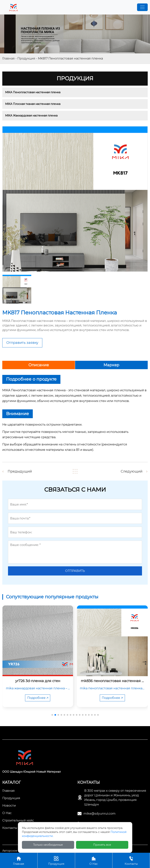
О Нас (94, 860)
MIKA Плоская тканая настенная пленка (33, 104)
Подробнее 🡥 (38, 698)
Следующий (132, 471)
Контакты (131, 860)
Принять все (102, 845)
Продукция (26, 58)
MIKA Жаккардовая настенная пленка (31, 116)
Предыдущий (20, 471)
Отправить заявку (22, 343)
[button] (52, 715)
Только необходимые (48, 845)
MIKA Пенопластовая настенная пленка (33, 92)
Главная (8, 58)
